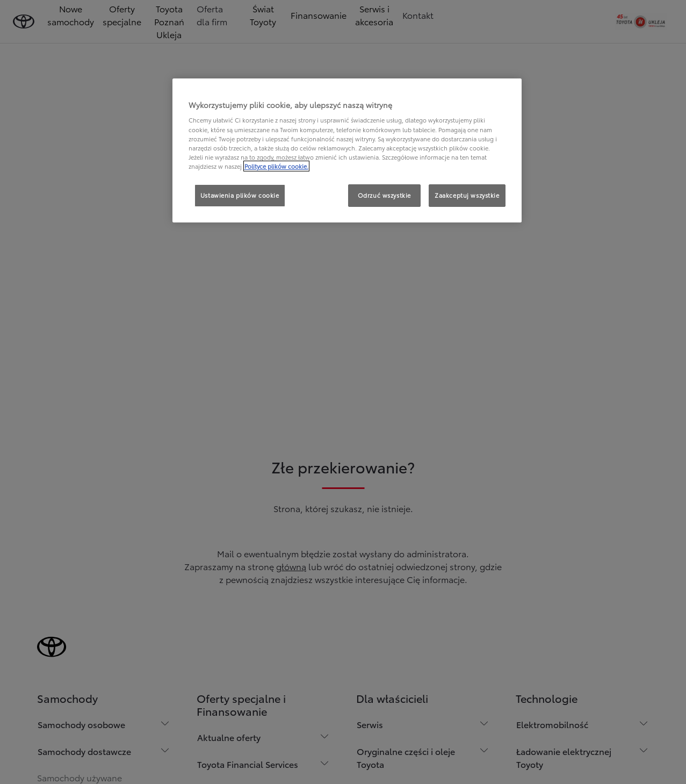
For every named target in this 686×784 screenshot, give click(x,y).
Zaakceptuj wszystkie (467, 195)
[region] (347, 150)
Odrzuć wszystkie (384, 195)
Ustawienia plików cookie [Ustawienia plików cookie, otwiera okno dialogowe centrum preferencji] (240, 195)
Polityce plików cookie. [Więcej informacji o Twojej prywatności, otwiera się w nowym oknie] (276, 166)
